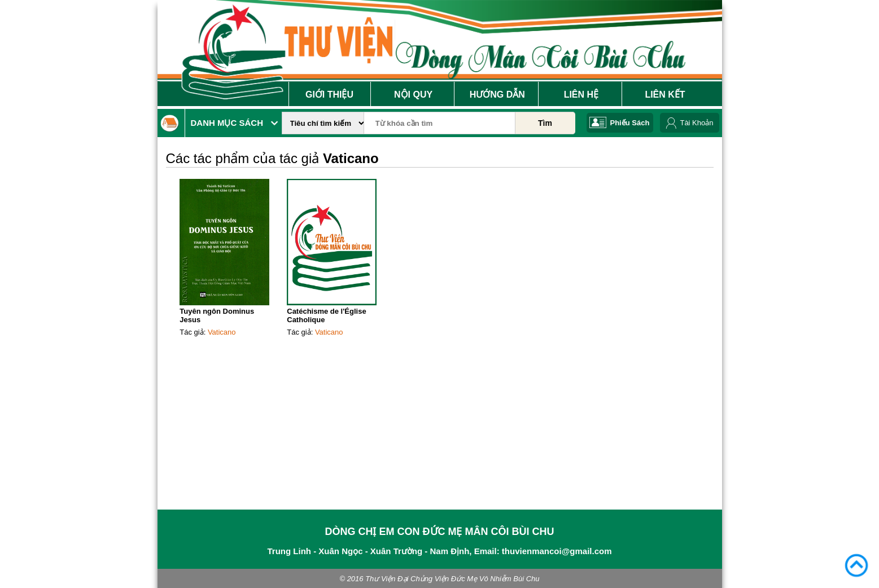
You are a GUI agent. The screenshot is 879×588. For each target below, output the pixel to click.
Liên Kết (665, 95)
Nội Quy (413, 95)
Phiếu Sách (630, 123)
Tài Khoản (696, 123)
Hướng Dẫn (497, 95)
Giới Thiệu (329, 95)
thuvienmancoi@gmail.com (557, 551)
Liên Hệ (581, 95)
